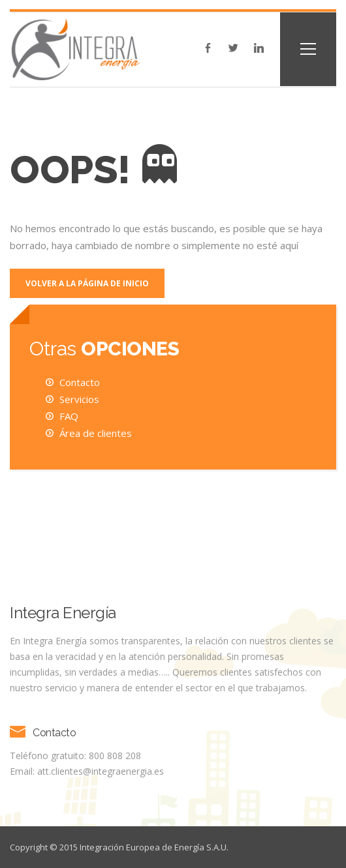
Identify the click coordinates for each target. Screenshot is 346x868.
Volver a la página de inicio (87, 283)
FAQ (69, 416)
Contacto (80, 382)
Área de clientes (96, 433)
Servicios (79, 399)
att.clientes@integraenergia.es (101, 771)
